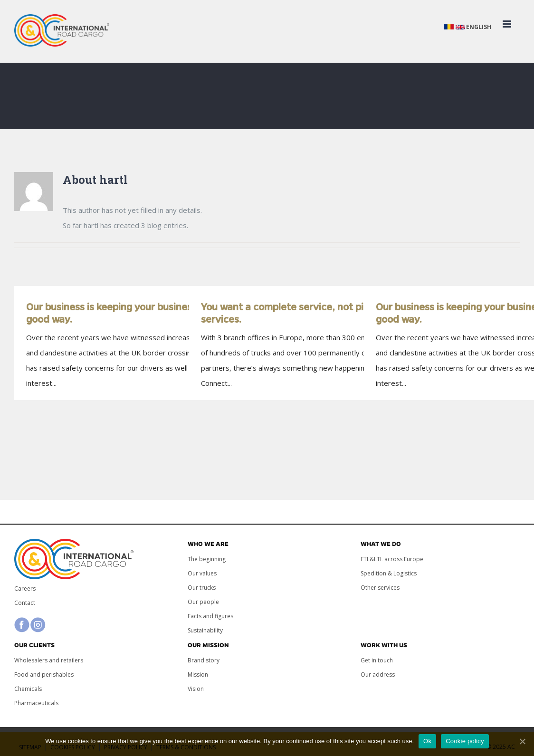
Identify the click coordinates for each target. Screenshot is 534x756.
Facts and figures (210, 616)
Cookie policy (465, 741)
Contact (25, 603)
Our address (378, 675)
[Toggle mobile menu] (508, 24)
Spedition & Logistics (389, 573)
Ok (427, 741)
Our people (203, 602)
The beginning (207, 559)
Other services (380, 588)
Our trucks (202, 588)
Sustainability (205, 630)
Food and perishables (44, 675)
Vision (196, 689)
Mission (198, 675)
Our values (202, 573)
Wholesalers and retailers (49, 660)
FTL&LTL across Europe (392, 559)
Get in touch (377, 660)
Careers (25, 589)
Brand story (204, 660)
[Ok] (522, 741)
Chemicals (28, 689)
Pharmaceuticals (36, 703)
